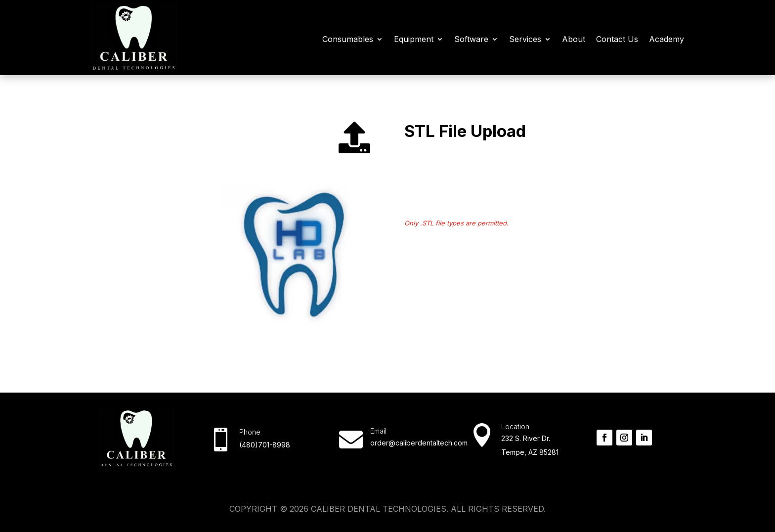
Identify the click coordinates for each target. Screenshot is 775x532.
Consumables (348, 39)
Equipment (414, 39)
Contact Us (617, 39)
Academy (667, 39)
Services (525, 39)
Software (471, 39)
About (574, 39)
